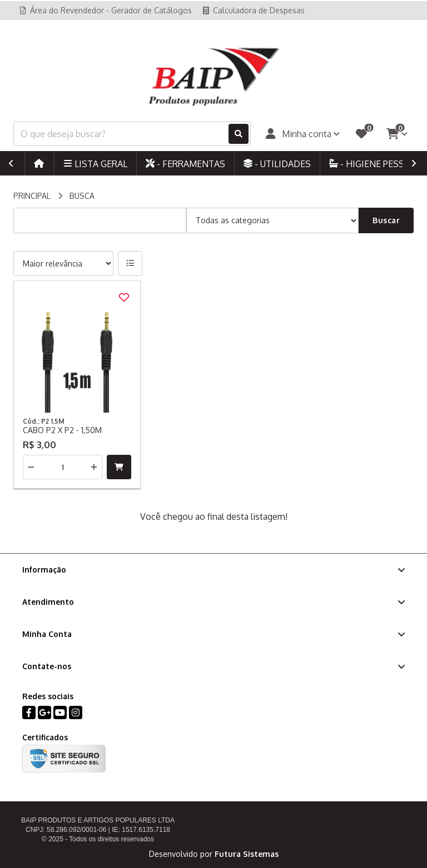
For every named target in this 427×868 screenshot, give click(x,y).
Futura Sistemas (247, 854)
